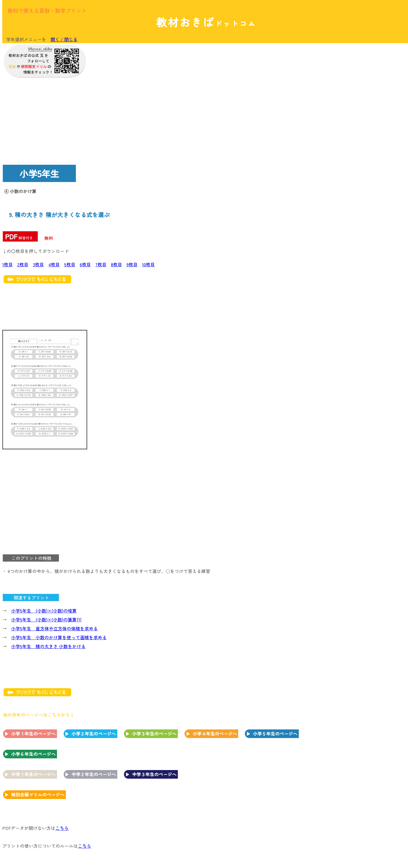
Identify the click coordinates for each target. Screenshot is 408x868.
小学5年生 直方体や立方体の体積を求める (54, 628)
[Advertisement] (361, 130)
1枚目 (8, 264)
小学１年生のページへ (33, 734)
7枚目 (101, 264)
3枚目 (38, 264)
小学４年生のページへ (215, 734)
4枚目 (54, 264)
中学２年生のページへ (94, 774)
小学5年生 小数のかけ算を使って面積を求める (59, 637)
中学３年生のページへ (154, 774)
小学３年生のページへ (154, 734)
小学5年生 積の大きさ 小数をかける (48, 646)
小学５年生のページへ (275, 734)
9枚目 (132, 264)
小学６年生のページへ (33, 754)
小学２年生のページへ (94, 734)
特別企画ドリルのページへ (38, 795)
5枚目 (70, 264)
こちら (62, 828)
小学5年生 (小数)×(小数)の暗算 (44, 611)
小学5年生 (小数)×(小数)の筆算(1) (46, 619)
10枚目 (148, 264)
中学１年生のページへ (33, 774)
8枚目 (116, 264)
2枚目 (23, 264)
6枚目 (85, 264)
